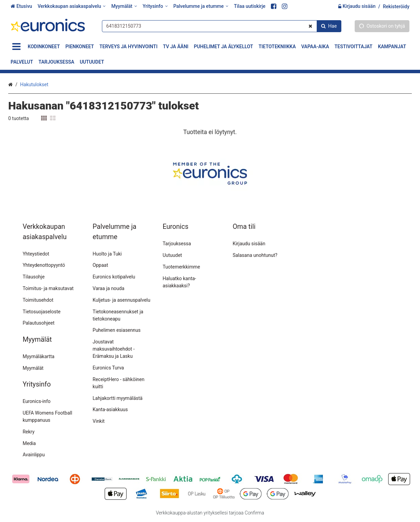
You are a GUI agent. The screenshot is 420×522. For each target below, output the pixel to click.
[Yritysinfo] (155, 6)
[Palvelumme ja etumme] (201, 6)
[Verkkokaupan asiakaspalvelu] (72, 6)
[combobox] (222, 26)
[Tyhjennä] (310, 26)
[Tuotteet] (16, 47)
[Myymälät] (124, 6)
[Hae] (329, 26)
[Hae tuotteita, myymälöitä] (222, 26)
